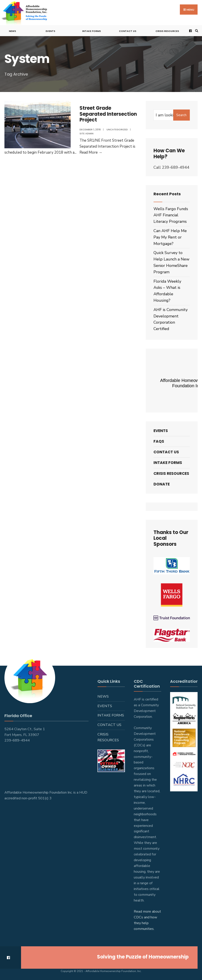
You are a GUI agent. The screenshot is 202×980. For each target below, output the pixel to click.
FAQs (159, 441)
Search (181, 115)
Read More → (91, 152)
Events (50, 31)
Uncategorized (117, 129)
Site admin (86, 133)
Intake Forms (91, 31)
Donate (162, 484)
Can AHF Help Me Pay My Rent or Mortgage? (170, 237)
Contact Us (128, 31)
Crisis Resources (167, 31)
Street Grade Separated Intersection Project (108, 114)
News (12, 31)
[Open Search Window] (196, 31)
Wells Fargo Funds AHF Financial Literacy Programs (171, 215)
